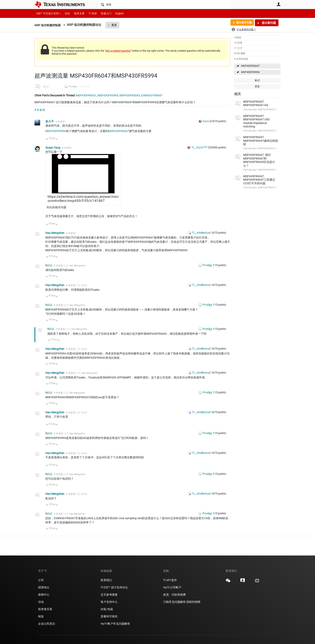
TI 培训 (93, 13)
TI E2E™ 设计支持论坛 (114, 587)
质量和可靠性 (109, 616)
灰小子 (50, 121)
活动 (41, 602)
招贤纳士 (44, 587)
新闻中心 (44, 595)
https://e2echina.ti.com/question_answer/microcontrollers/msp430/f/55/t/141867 (83, 199)
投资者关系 (45, 609)
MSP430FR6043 (130, 95)
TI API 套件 (170, 580)
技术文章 (79, 13)
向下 (57, 139)
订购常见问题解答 (174, 602)
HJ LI (46, 87)
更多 (116, 25)
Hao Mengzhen (55, 233)
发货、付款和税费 (174, 595)
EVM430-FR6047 (152, 95)
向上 (47, 139)
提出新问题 (269, 23)
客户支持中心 (109, 602)
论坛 (67, 13)
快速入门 (106, 13)
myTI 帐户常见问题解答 (115, 624)
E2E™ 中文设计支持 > (49, 13)
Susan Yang (53, 148)
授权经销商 (193, 602)
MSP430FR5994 (250, 72)
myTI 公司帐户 (172, 587)
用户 (278, 4)
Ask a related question (118, 51)
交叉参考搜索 (109, 595)
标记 (257, 80)
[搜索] (165, 4)
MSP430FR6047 (250, 66)
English (119, 13)
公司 (41, 580)
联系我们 (106, 580)
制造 (41, 616)
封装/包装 (107, 609)
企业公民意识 (47, 624)
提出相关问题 (243, 23)
